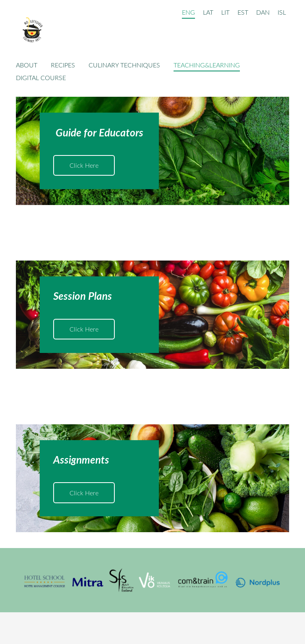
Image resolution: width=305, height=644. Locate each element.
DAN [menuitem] (263, 12)
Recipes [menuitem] (63, 65)
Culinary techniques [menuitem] (124, 65)
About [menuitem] (27, 65)
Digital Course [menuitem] (41, 78)
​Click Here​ (84, 165)
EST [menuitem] (243, 12)
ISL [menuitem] (282, 12)
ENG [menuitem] (188, 12)
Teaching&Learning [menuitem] (207, 65)
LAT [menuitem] (208, 12)
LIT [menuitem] (225, 12)
